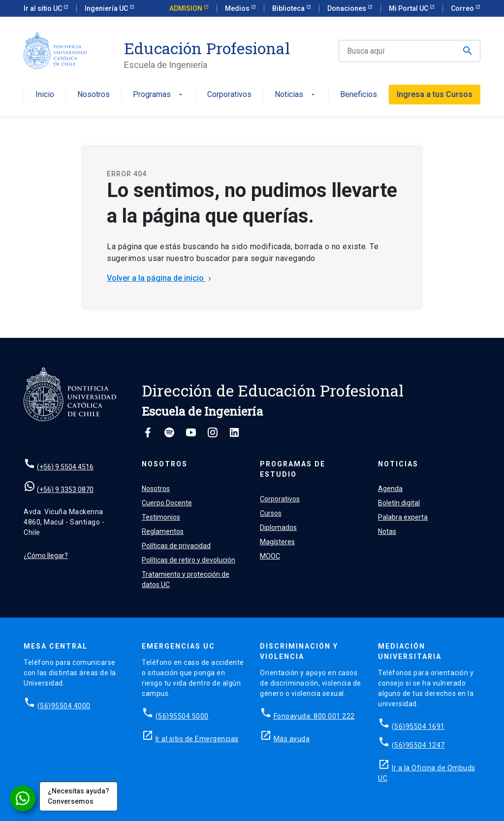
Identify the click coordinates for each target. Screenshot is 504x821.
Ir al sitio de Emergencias (197, 739)
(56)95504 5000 (182, 716)
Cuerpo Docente (167, 503)
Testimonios (161, 517)
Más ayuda (292, 739)
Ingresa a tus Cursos (435, 94)
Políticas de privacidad (176, 546)
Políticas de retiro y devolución (189, 560)
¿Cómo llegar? (46, 556)
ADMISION (187, 8)
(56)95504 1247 (418, 745)
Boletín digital (399, 503)
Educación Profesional (207, 48)
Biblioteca (289, 8)
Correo (463, 8)
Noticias (296, 95)
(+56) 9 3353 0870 (65, 490)
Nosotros (94, 95)
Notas (387, 531)
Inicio (45, 95)
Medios (238, 8)
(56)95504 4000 (64, 706)
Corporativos (229, 95)
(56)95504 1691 (418, 726)
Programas (159, 95)
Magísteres (277, 542)
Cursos (271, 513)
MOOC (270, 556)
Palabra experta (403, 517)
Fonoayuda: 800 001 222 (314, 716)
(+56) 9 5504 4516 (65, 467)
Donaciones (347, 8)
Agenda (390, 489)
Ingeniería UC (107, 8)
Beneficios (359, 95)
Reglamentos (163, 531)
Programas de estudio (293, 469)
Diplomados (278, 527)
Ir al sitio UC (44, 8)
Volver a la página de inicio (160, 278)
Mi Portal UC (409, 8)
